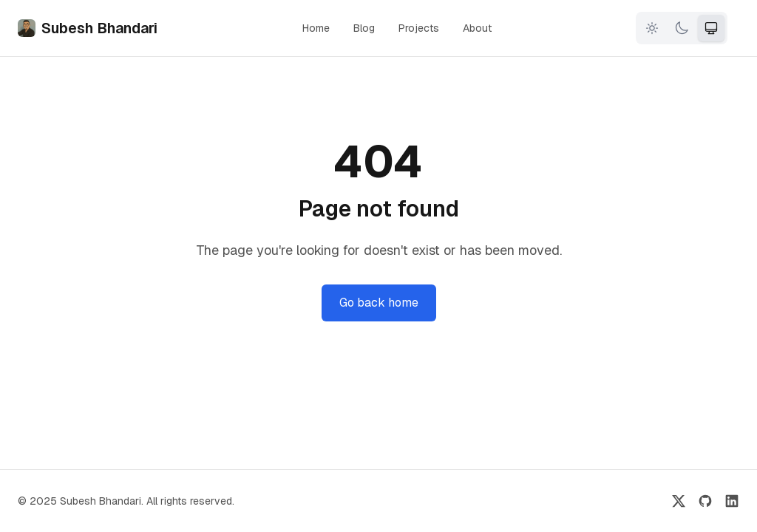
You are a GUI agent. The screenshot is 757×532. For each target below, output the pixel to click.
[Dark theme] (682, 28)
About (477, 28)
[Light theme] (652, 28)
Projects (419, 28)
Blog (364, 28)
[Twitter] (679, 501)
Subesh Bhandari (88, 28)
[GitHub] (705, 501)
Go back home (379, 303)
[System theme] (711, 28)
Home (316, 28)
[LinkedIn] (732, 501)
